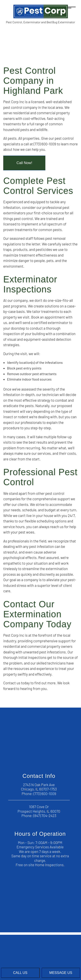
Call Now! (24, 163)
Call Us (20, 973)
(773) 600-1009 (45, 794)
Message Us (61, 973)
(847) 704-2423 (45, 816)
